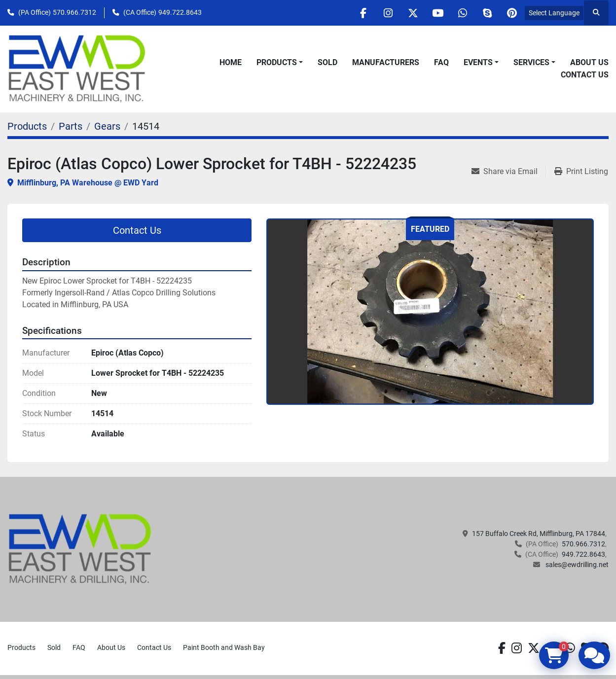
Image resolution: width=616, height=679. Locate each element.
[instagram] (386, 13)
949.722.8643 (180, 12)
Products (277, 62)
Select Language (554, 13)
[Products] (27, 126)
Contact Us (585, 75)
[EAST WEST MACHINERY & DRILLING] (80, 549)
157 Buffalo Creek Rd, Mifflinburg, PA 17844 (539, 534)
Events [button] (478, 62)
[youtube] (436, 13)
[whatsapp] (462, 13)
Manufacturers (386, 62)
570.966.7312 (74, 12)
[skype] (487, 13)
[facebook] (361, 13)
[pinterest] (512, 13)
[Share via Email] (508, 172)
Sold (327, 62)
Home (231, 62)
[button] (280, 63)
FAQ (441, 62)
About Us (589, 62)
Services (531, 62)
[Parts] (71, 126)
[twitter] (411, 13)
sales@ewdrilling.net (576, 565)
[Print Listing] (581, 172)
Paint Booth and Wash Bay (224, 647)
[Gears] (107, 126)
